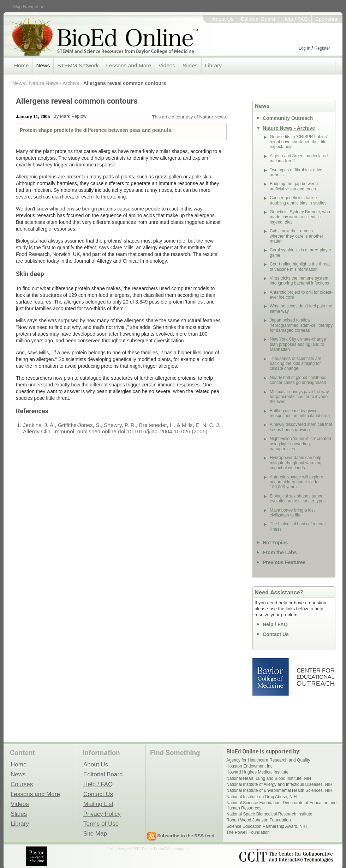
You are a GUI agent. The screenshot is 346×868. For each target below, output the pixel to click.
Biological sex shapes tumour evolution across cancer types (298, 499)
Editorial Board (258, 19)
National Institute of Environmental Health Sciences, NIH (279, 790)
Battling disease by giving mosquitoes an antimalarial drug (300, 413)
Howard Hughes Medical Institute (257, 772)
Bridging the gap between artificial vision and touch (294, 186)
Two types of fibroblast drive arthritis (296, 172)
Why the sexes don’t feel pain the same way (301, 308)
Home (21, 65)
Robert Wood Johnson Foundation (259, 820)
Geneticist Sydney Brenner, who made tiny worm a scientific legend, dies (300, 217)
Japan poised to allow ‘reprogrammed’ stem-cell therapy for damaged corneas (301, 325)
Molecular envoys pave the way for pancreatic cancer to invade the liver (299, 397)
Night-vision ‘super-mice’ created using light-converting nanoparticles (300, 444)
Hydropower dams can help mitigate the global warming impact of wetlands (296, 463)
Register (322, 48)
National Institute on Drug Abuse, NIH (261, 797)
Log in (305, 48)
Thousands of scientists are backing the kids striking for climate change (296, 364)
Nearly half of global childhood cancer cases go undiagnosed (298, 380)
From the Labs (280, 552)
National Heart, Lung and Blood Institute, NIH (269, 778)
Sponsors (326, 19)
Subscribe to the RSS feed (186, 836)
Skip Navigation (29, 7)
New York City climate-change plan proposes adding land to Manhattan (298, 344)
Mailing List (98, 804)
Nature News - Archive (54, 83)
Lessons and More (129, 65)
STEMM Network (78, 65)
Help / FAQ (295, 19)
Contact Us (276, 634)
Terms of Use (101, 824)
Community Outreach (288, 118)
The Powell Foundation (248, 832)
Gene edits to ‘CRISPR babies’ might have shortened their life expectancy (299, 142)
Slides (190, 65)
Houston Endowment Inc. (250, 766)
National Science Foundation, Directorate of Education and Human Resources (281, 805)
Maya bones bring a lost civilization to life (292, 513)
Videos (167, 65)
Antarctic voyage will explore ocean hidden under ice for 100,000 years (296, 482)
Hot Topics (275, 543)
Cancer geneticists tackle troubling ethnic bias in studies (298, 200)
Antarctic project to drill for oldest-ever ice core (301, 295)
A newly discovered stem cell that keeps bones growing (301, 427)
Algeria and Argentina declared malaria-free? (299, 158)
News (43, 65)
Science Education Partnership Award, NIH (267, 826)
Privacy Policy (102, 814)
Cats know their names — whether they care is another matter (296, 236)
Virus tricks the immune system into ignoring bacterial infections (299, 281)
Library (213, 65)
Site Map (95, 833)
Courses (22, 784)
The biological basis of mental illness (298, 526)
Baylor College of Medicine (271, 677)
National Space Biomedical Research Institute (269, 814)
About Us (223, 19)
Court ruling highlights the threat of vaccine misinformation (300, 267)
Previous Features (284, 562)
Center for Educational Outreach (315, 677)
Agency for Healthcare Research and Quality (268, 760)
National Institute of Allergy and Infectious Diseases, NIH (279, 784)
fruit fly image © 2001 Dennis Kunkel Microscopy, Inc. (149, 849)
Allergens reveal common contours (125, 83)
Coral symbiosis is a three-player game (300, 252)
